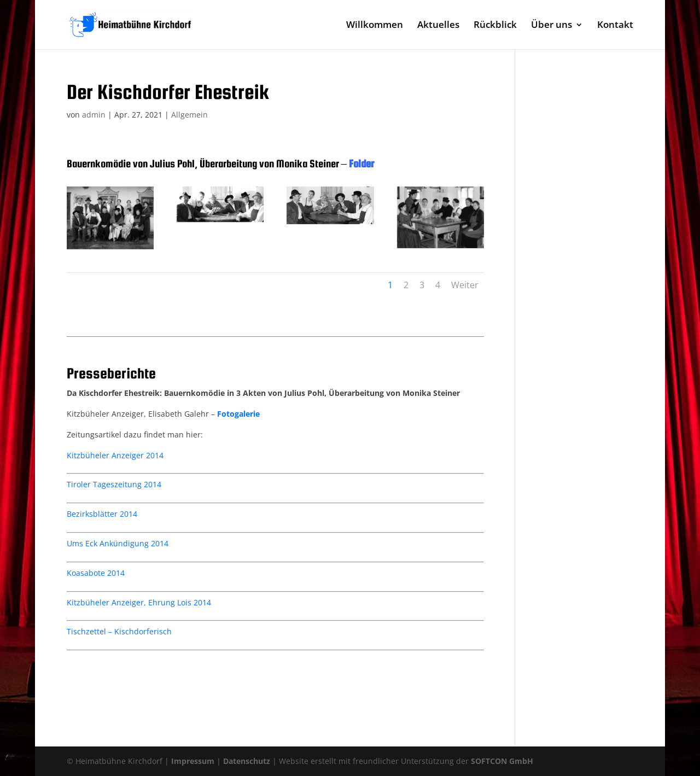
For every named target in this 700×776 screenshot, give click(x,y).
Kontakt (615, 26)
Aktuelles (438, 26)
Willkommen (375, 26)
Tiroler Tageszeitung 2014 (114, 484)
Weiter (465, 285)
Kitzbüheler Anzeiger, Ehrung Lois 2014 (139, 602)
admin (94, 115)
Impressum (193, 761)
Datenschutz (247, 761)
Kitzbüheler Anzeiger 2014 (115, 455)
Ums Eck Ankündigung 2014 (118, 543)
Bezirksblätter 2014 (102, 514)
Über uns (552, 26)
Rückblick (495, 26)
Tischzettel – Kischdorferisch (119, 631)
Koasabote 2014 (96, 573)
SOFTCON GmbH (502, 761)
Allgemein (189, 115)
